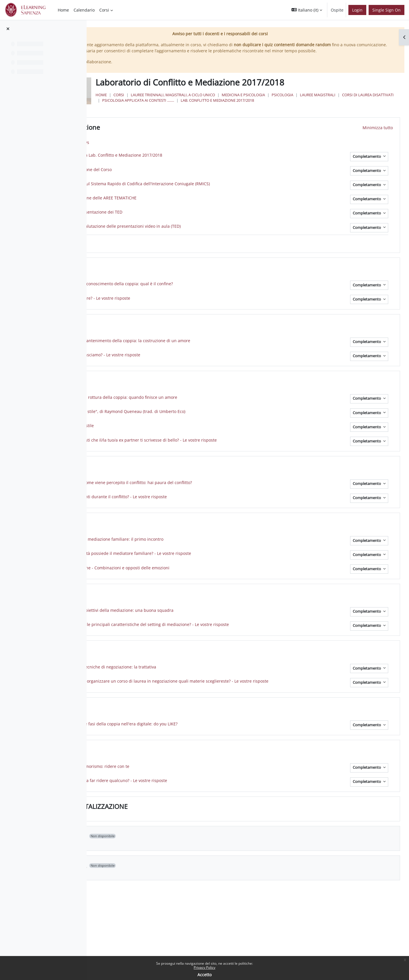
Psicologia (353, 107)
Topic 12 (159, 884)
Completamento (367, 174)
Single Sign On (386, 10)
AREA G (157, 669)
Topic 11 (159, 855)
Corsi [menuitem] (104, 10)
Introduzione (165, 146)
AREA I (156, 768)
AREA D (157, 484)
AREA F (156, 612)
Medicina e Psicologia (313, 107)
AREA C (157, 399)
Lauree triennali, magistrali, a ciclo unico (243, 107)
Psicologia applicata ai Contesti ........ (309, 113)
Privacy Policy (204, 967)
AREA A (157, 286)
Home (171, 107)
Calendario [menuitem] (84, 10)
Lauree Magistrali (190, 113)
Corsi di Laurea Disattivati (240, 113)
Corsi (189, 107)
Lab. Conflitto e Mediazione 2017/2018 (209, 118)
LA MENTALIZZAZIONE (179, 825)
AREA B (157, 342)
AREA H (157, 726)
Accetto (204, 975)
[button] (307, 10)
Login (357, 10)
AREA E (156, 541)
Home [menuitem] (63, 10)
